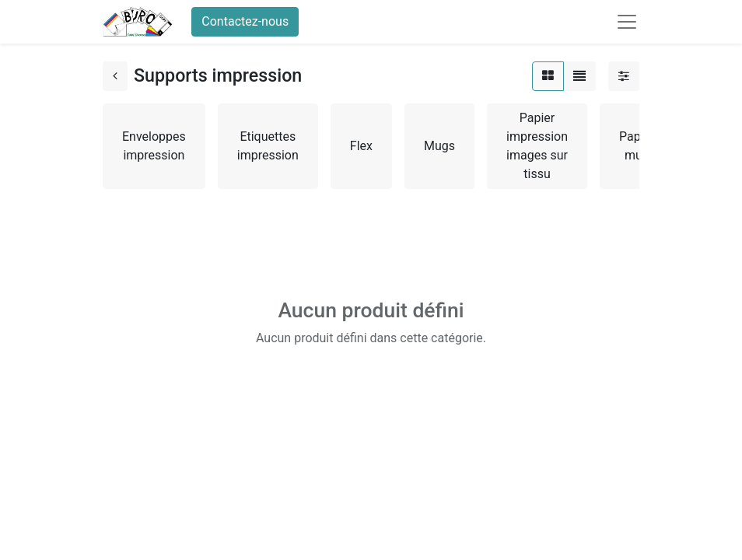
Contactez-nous (245, 21)
